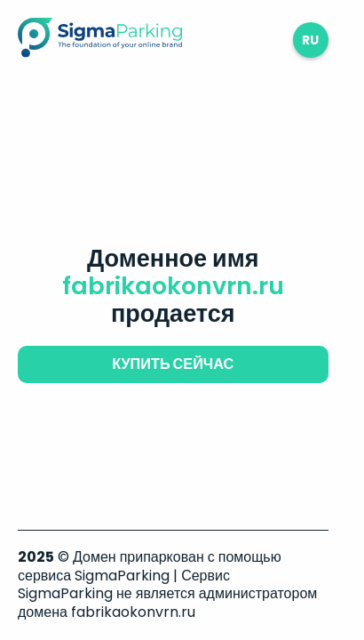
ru (310, 40)
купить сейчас (173, 364)
